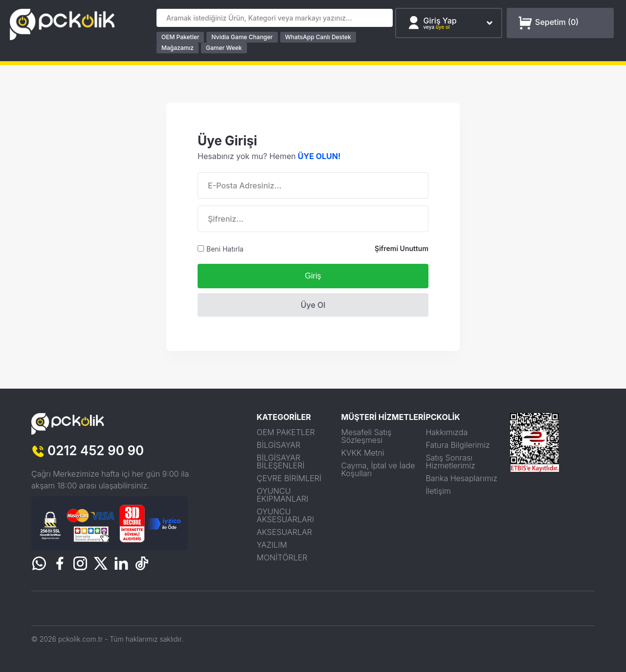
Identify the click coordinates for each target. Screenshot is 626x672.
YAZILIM (272, 545)
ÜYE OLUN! (319, 156)
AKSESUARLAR (284, 532)
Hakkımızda (447, 432)
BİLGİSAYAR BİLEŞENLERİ (281, 462)
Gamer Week (224, 48)
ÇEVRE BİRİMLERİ (289, 478)
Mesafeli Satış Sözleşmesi (367, 436)
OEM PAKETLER (286, 432)
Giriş (313, 276)
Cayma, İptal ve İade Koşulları (378, 469)
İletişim (438, 491)
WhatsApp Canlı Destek (318, 37)
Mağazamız (178, 48)
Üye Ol (313, 305)
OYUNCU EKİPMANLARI (283, 495)
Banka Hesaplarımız (461, 478)
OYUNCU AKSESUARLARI (285, 515)
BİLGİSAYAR (279, 445)
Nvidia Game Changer (242, 37)
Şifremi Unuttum (402, 248)
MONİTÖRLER (282, 557)
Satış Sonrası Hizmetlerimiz (450, 462)
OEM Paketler (180, 37)
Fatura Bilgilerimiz (458, 445)
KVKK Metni (363, 453)
